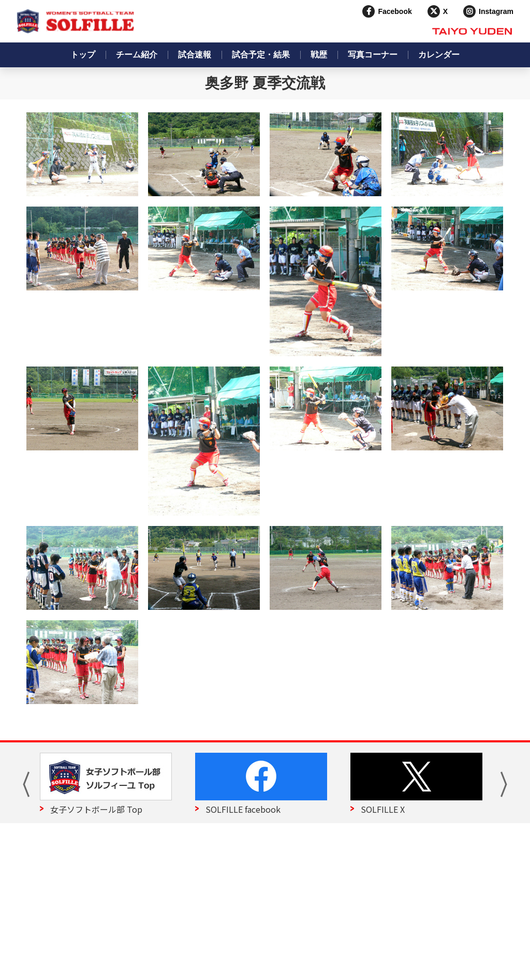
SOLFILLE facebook (243, 809)
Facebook (395, 11)
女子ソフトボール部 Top (96, 809)
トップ (83, 55)
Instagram (496, 11)
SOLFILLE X (383, 809)
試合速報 (195, 55)
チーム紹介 (137, 55)
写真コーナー (373, 55)
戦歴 (319, 55)
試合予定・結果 (261, 55)
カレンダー (439, 55)
